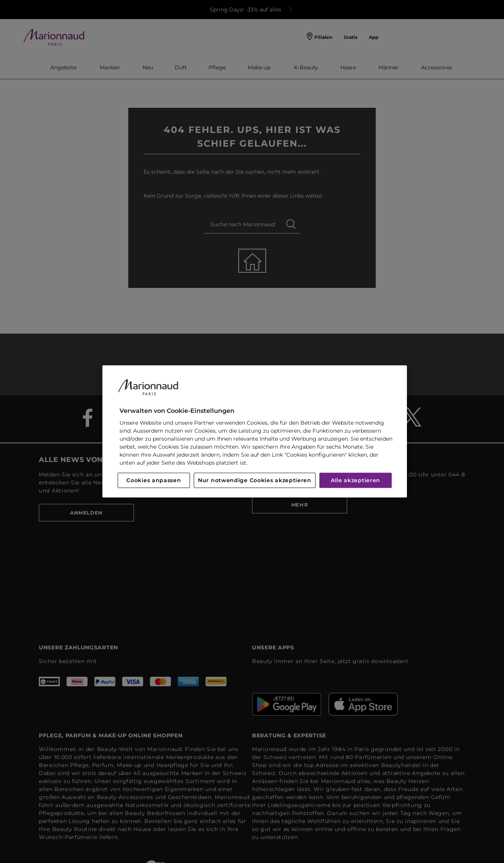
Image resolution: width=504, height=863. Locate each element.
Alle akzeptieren (356, 481)
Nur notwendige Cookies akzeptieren (255, 481)
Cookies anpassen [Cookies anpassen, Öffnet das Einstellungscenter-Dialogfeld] (154, 481)
